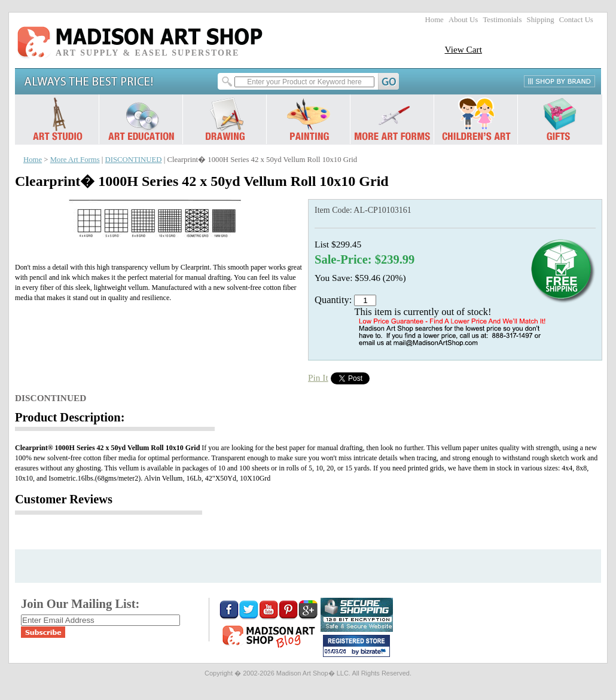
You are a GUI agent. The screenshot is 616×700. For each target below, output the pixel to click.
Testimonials (502, 20)
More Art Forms (75, 160)
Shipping (541, 20)
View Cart (463, 49)
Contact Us (576, 20)
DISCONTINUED (134, 160)
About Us (463, 20)
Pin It (318, 377)
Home (434, 20)
